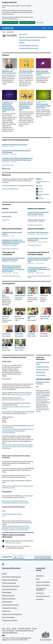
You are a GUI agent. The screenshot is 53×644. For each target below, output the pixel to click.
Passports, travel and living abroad (12, 614)
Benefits (4, 574)
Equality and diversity (42, 370)
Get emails (6, 169)
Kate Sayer (5, 348)
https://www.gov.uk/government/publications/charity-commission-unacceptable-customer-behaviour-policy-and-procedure (18, 446)
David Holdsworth (6, 296)
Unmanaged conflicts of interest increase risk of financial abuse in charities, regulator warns (26, 106)
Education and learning (9, 599)
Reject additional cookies (27, 22)
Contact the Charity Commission (29, 48)
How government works (43, 596)
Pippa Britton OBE (32, 317)
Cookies (14, 628)
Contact (34, 628)
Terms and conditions (8, 631)
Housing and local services (10, 608)
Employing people (7, 602)
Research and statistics (43, 585)
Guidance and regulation (43, 582)
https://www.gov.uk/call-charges (21, 394)
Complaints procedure (43, 367)
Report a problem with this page (43, 557)
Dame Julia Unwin (20, 295)
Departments (40, 576)
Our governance (41, 375)
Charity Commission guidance (36, 220)
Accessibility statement (24, 628)
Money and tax (6, 611)
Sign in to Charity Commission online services (32, 37)
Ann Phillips (44, 334)
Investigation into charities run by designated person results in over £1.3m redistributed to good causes (8, 107)
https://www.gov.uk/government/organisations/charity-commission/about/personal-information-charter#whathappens (18, 431)
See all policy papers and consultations (11, 276)
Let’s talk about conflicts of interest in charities (26, 72)
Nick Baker (18, 316)
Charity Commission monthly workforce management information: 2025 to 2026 (39, 260)
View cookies (40, 22)
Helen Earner (44, 295)
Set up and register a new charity (29, 46)
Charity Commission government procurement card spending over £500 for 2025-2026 (39, 269)
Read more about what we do (10, 189)
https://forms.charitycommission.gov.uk (13, 400)
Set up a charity (7, 217)
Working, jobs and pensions (10, 620)
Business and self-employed (10, 580)
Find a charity (23, 35)
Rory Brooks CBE (45, 316)
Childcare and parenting (9, 583)
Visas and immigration (8, 617)
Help (3, 628)
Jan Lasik (30, 295)
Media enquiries (41, 372)
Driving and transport (8, 595)
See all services (6, 220)
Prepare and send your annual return (30, 40)
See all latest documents (8, 165)
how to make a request (14, 543)
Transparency (40, 593)
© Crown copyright (46, 640)
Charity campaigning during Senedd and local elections (43, 73)
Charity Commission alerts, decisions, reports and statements (43, 106)
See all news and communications (10, 249)
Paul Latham (6, 316)
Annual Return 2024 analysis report (38, 232)
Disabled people (7, 592)
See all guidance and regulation (35, 225)
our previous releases (15, 546)
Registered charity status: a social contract (9, 72)
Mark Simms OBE (20, 348)
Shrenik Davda (6, 334)
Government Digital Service (10, 633)
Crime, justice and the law (9, 589)
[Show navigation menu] (43, 28)
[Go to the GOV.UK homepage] (8, 28)
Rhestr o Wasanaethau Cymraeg (24, 631)
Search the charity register (10, 212)
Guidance (22, 43)
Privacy (8, 628)
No (22, 557)
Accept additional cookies (10, 22)
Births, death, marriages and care (11, 577)
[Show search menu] (49, 28)
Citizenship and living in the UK (11, 586)
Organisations (10, 32)
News (38, 579)
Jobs (37, 387)
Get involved (40, 599)
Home (4, 32)
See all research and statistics (35, 245)
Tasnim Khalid (19, 334)
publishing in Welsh (41, 399)
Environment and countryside (10, 605)
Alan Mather (31, 334)
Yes (16, 557)
